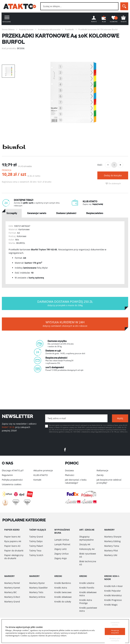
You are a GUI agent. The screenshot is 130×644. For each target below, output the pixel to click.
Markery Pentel (12, 583)
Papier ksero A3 (12, 546)
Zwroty (100, 475)
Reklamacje (102, 470)
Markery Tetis (36, 592)
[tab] (12, 213)
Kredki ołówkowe (63, 597)
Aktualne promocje (43, 470)
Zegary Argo (61, 558)
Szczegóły (12, 213)
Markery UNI (111, 555)
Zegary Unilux (61, 554)
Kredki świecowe (63, 592)
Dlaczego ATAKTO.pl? (13, 470)
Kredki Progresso (113, 600)
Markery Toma (112, 546)
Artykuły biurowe (26, 29)
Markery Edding (112, 541)
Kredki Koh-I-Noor (114, 586)
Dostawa (69, 470)
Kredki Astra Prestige (86, 602)
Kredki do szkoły (63, 602)
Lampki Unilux (62, 540)
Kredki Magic (111, 605)
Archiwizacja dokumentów (49, 29)
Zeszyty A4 (85, 544)
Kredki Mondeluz (113, 595)
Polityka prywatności (12, 480)
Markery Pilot (111, 551)
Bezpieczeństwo (95, 213)
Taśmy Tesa (35, 551)
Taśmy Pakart (36, 546)
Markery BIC (11, 592)
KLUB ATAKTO (41, 475)
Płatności (70, 475)
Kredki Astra (61, 588)
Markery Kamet (12, 588)
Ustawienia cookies (12, 484)
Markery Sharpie (113, 537)
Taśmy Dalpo (36, 541)
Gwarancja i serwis (37, 213)
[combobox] (79, 6)
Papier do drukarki (14, 551)
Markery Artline (37, 597)
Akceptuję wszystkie (115, 627)
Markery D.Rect (12, 597)
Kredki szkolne (87, 583)
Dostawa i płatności (66, 213)
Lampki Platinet (62, 544)
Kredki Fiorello (87, 588)
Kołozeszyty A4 (87, 549)
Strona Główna (8, 29)
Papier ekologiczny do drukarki (14, 557)
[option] (73, 92)
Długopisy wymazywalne (86, 538)
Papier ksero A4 (12, 537)
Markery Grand (12, 602)
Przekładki (69, 29)
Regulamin (7, 475)
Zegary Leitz (61, 549)
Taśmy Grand (36, 537)
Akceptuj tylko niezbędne (115, 637)
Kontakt (37, 480)
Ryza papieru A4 (13, 541)
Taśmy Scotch (36, 555)
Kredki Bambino (63, 583)
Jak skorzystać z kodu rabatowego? (76, 481)
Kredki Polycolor (113, 591)
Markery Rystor (37, 583)
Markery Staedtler (39, 588)
